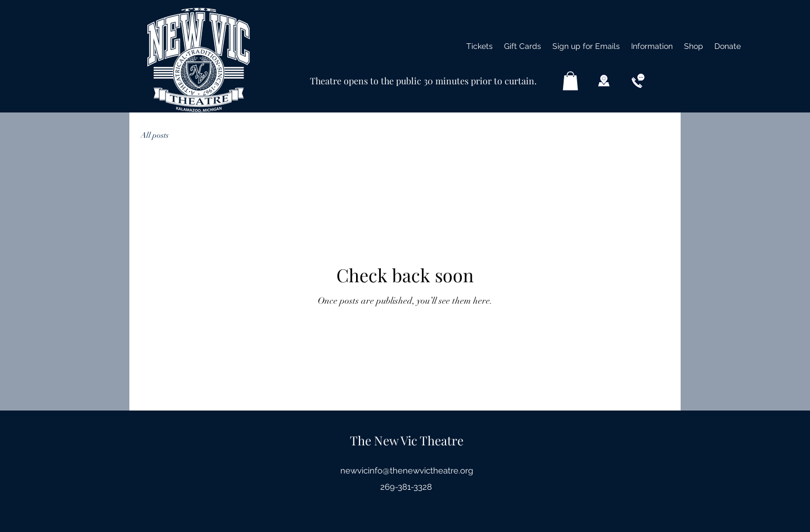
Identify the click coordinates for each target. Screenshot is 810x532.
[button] (652, 46)
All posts (155, 135)
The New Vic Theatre (407, 440)
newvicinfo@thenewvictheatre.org (407, 471)
